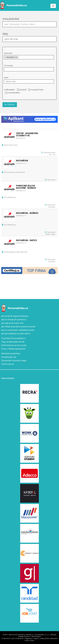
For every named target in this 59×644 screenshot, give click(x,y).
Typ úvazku (9, 66)
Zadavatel (8, 53)
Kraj (5, 34)
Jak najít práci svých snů (12, 323)
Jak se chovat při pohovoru (14, 320)
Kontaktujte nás (9, 357)
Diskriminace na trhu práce (14, 345)
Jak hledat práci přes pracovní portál (18, 326)
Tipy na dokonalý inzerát (13, 342)
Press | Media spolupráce (13, 349)
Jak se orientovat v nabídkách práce (18, 330)
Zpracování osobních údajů (14, 360)
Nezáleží (22, 90)
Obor (6, 78)
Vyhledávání (11, 19)
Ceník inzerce (7, 364)
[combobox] (29, 39)
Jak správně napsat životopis (15, 316)
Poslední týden (36, 90)
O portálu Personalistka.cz (14, 338)
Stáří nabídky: (10, 90)
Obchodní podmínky (11, 353)
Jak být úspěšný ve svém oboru (16, 333)
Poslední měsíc (13, 93)
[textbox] (30, 39)
